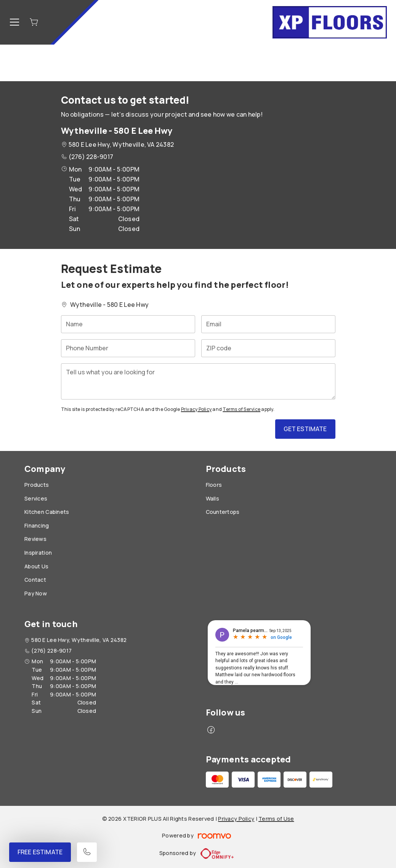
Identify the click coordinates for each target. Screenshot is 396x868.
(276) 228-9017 (91, 157)
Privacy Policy (196, 409)
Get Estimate (305, 429)
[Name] (128, 324)
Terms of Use (276, 819)
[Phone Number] (128, 348)
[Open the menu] (14, 22)
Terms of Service (241, 409)
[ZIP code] (268, 348)
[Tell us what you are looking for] (198, 381)
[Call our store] (87, 852)
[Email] (268, 324)
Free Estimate (40, 852)
